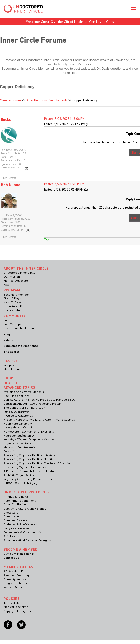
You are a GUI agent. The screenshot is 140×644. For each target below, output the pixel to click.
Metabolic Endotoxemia (19, 447)
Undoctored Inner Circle (19, 273)
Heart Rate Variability (18, 423)
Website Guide (13, 587)
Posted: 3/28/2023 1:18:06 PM (64, 119)
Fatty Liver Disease (16, 528)
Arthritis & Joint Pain (17, 496)
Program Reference (17, 583)
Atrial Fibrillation (15, 504)
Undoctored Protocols (27, 492)
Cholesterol (12, 512)
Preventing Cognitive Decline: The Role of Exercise (37, 463)
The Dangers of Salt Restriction (24, 407)
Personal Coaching (16, 575)
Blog (7, 334)
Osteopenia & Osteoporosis (22, 532)
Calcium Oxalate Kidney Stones (25, 509)
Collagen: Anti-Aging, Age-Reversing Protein (33, 404)
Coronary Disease (15, 520)
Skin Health (11, 536)
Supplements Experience (21, 346)
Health (10, 383)
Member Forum (10, 100)
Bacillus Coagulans (17, 396)
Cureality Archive (15, 579)
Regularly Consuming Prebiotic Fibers (29, 479)
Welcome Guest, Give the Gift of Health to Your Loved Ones (70, 22)
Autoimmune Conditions (20, 500)
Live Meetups (12, 324)
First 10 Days (12, 298)
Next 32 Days (12, 302)
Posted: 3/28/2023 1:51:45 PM (64, 184)
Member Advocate (16, 280)
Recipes (9, 365)
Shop (8, 378)
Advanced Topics (19, 387)
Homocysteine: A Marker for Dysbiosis (29, 431)
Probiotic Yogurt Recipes (20, 475)
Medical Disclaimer (17, 607)
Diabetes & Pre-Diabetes (20, 524)
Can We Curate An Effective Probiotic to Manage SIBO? (40, 400)
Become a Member (16, 294)
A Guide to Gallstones (18, 416)
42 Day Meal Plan (15, 571)
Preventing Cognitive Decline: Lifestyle (29, 455)
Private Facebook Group (20, 328)
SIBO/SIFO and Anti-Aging (21, 483)
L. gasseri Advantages (18, 443)
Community (15, 316)
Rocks (6, 119)
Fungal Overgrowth (17, 412)
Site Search (12, 352)
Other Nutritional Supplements (47, 100)
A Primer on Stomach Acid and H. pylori (30, 471)
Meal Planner (13, 369)
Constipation (12, 516)
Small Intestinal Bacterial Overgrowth (29, 540)
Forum (8, 320)
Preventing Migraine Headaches (25, 467)
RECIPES (11, 361)
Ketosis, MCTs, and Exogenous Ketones (29, 439)
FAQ (6, 285)
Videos (8, 340)
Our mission (12, 277)
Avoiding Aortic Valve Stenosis (24, 392)
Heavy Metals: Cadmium (20, 427)
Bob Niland (11, 185)
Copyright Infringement (19, 611)
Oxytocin (10, 451)
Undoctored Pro (14, 306)
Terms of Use (12, 603)
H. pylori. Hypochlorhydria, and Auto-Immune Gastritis (39, 419)
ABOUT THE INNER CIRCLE (26, 268)
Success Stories (14, 310)
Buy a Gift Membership (19, 554)
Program (12, 290)
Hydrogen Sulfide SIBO (19, 435)
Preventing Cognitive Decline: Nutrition (29, 459)
